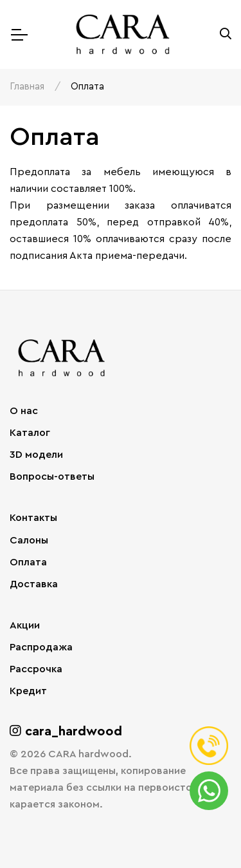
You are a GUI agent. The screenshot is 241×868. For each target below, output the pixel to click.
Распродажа (41, 647)
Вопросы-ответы (52, 476)
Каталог (30, 433)
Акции (25, 625)
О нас (24, 411)
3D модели (36, 455)
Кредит (28, 691)
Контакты (33, 518)
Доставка (34, 584)
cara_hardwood (66, 731)
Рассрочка (36, 669)
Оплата (28, 562)
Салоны (29, 540)
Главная (27, 87)
